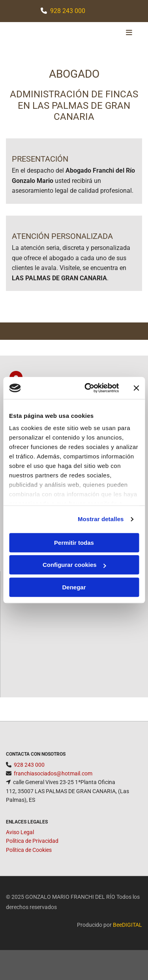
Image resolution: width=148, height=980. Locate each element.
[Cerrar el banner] (136, 388)
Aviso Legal (20, 832)
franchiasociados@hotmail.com (53, 773)
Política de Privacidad (32, 841)
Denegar (74, 587)
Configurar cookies (74, 565)
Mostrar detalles (101, 519)
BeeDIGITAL (127, 925)
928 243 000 (68, 11)
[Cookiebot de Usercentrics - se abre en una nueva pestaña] (88, 388)
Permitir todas (74, 543)
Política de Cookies (29, 850)
